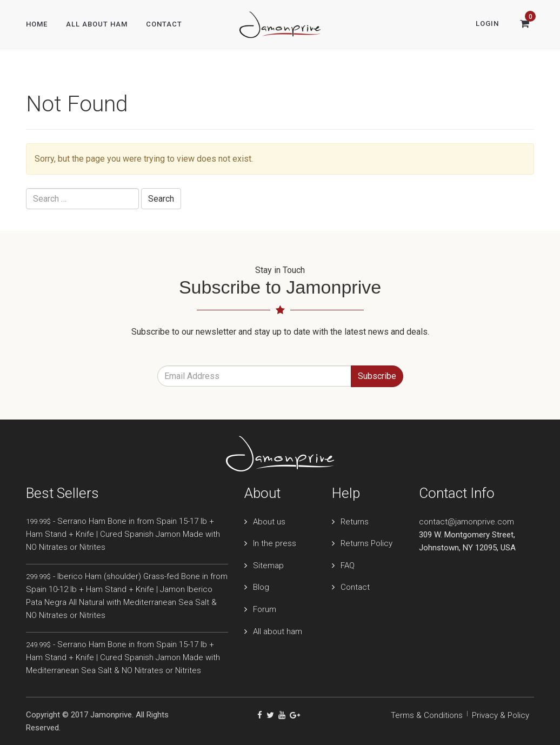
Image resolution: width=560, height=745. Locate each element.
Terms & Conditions (427, 715)
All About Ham (97, 24)
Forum (265, 609)
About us (269, 522)
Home (37, 24)
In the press (275, 543)
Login (487, 24)
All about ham (278, 631)
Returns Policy (366, 543)
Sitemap (268, 566)
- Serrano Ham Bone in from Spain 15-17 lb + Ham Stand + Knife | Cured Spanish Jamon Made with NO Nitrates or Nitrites (123, 534)
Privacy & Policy (501, 715)
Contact (164, 24)
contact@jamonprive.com (466, 522)
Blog (261, 587)
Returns (355, 522)
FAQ (348, 566)
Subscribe (377, 376)
